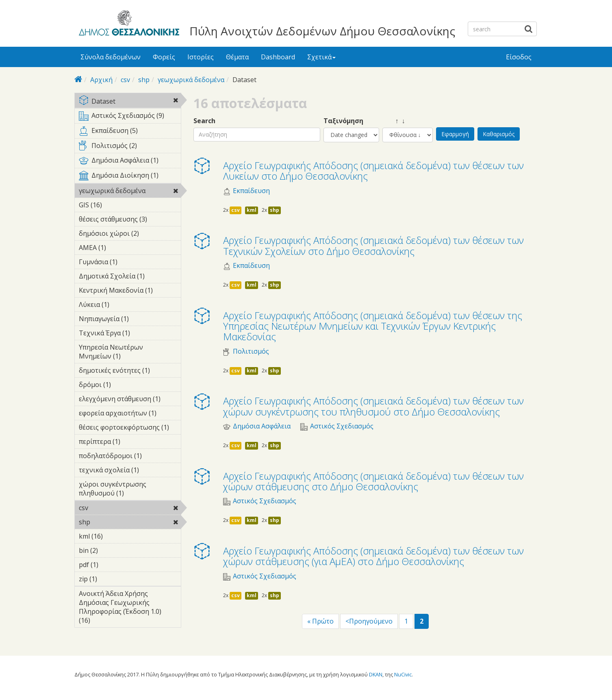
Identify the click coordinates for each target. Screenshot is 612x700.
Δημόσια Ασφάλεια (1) (130, 162)
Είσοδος (519, 57)
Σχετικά (321, 57)
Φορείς (164, 57)
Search (204, 121)
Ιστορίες (201, 57)
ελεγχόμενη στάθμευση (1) (130, 400)
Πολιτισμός (251, 351)
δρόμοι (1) (124, 385)
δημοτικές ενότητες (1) (130, 372)
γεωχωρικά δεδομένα (191, 80)
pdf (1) (111, 565)
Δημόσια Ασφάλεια (262, 426)
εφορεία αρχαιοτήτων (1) (130, 414)
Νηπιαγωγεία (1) (130, 320)
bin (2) (111, 550)
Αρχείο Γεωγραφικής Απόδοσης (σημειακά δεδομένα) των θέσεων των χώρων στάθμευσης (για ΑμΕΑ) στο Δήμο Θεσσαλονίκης (373, 556)
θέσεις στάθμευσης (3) (130, 220)
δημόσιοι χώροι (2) (130, 235)
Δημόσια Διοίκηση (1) (130, 177)
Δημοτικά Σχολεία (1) (130, 277)
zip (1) (110, 579)
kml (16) (114, 536)
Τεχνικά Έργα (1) (130, 334)
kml (252, 210)
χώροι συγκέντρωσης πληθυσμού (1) (130, 490)
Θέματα (237, 57)
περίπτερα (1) (130, 443)
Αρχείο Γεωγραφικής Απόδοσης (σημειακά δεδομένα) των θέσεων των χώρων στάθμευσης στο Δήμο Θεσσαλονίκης (373, 481)
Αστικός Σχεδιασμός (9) (130, 117)
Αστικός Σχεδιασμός (342, 426)
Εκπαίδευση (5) (130, 132)
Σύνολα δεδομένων (111, 57)
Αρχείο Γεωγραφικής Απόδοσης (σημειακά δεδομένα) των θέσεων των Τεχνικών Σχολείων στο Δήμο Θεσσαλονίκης (373, 245)
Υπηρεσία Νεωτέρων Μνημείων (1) (130, 353)
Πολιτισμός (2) (130, 147)
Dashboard (278, 57)
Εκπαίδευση (251, 191)
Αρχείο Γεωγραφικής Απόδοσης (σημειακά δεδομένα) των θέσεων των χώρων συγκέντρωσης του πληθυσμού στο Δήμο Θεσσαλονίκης (373, 406)
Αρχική (101, 80)
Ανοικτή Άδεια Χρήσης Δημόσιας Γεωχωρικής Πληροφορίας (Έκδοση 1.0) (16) (130, 608)
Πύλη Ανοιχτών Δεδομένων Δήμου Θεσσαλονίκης (322, 31)
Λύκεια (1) (122, 304)
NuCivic (403, 674)
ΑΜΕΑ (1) (119, 248)
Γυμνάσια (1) (130, 263)
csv (125, 80)
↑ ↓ (394, 121)
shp (144, 80)
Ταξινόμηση (343, 121)
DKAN (376, 674)
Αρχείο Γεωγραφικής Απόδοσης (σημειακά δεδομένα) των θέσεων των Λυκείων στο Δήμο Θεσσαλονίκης (373, 171)
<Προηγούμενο (369, 621)
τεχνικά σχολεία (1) (130, 471)
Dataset (130, 102)
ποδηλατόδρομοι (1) (130, 457)
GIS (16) (113, 205)
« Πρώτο (320, 621)
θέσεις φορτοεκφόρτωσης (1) (130, 428)
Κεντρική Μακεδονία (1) (130, 291)
